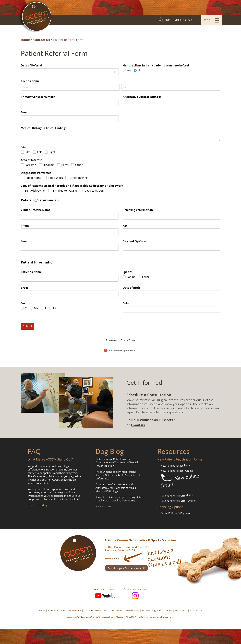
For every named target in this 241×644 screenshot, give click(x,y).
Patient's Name (31, 272)
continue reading (38, 505)
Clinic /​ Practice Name (36, 210)
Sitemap (157, 617)
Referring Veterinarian (138, 210)
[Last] (171, 87)
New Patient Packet (175, 466)
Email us (138, 425)
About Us (53, 610)
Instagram (135, 596)
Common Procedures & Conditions (103, 610)
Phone (25, 226)
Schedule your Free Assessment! (126, 568)
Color (126, 303)
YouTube (105, 596)
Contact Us (42, 40)
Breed (25, 288)
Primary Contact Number (38, 97)
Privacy (165, 617)
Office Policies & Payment (176, 513)
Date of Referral (31, 65)
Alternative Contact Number (142, 97)
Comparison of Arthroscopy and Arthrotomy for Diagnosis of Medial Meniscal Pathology (116, 488)
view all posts (103, 506)
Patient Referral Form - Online (178, 501)
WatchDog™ (132, 610)
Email (25, 112)
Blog (185, 610)
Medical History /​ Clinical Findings (44, 128)
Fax (125, 226)
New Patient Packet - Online (177, 471)
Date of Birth (131, 288)
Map (167, 20)
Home (25, 40)
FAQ (177, 610)
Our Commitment (71, 610)
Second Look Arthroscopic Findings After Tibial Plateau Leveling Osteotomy (119, 499)
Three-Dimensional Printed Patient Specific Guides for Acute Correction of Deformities (118, 475)
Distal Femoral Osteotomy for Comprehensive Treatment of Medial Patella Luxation (117, 462)
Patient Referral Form (177, 496)
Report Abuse (112, 340)
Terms (172, 617)
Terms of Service (128, 340)
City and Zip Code (134, 241)
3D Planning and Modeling (157, 610)
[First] (70, 87)
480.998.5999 (112, 559)
